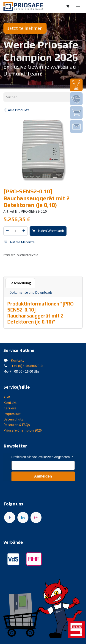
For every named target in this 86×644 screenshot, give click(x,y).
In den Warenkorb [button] (48, 231)
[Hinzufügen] (24, 231)
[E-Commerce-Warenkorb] (68, 6)
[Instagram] (36, 517)
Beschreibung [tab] (20, 283)
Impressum (12, 414)
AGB (7, 397)
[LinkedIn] (23, 517)
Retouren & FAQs (17, 425)
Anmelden (43, 476)
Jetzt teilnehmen (25, 28)
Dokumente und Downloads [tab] (31, 292)
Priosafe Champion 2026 (23, 430)
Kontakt (17, 360)
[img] (76, 85)
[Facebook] (10, 517)
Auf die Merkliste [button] (19, 242)
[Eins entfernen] (7, 231)
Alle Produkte (17, 110)
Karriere (10, 408)
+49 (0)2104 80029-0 (27, 366)
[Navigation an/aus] (78, 6)
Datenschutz (14, 419)
